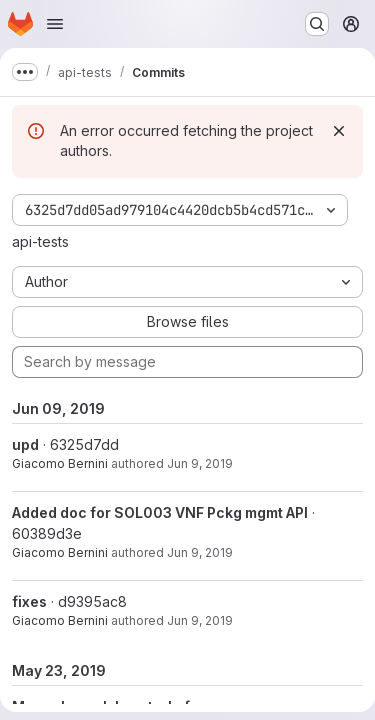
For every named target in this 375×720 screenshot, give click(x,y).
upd (25, 444)
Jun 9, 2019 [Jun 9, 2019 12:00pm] (200, 552)
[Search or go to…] (317, 24)
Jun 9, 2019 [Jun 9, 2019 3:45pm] (200, 463)
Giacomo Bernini (60, 463)
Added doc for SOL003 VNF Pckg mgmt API (160, 512)
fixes (29, 601)
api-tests (40, 241)
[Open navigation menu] (55, 24)
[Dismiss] (339, 131)
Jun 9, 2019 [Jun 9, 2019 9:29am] (200, 620)
